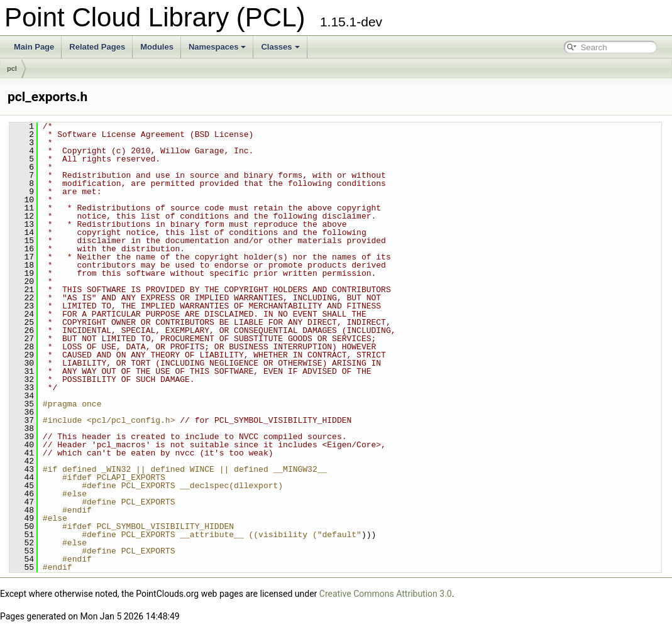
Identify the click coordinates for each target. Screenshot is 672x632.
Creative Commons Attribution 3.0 (386, 594)
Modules (157, 47)
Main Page (34, 47)
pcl (12, 68)
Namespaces (218, 47)
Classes (280, 47)
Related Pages (97, 47)
